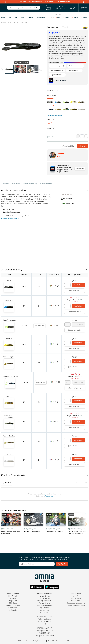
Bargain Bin (13, 601)
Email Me (39, 326)
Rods (16, 18)
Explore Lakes (44, 608)
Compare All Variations (54, 115)
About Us (76, 596)
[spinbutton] (67, 285)
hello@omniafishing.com (45, 636)
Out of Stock (78, 324)
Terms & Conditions (54, 641)
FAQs (45, 624)
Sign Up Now (62, 564)
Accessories (41, 18)
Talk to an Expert (44, 619)
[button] (44, 190)
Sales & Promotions (13, 605)
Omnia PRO (44, 610)
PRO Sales (13, 603)
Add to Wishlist (68, 146)
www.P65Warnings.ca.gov (11, 218)
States (66, 18)
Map (58, 18)
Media (84, 18)
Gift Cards (13, 610)
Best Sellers (13, 598)
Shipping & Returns (44, 621)
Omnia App (44, 612)
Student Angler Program (76, 605)
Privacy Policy (66, 641)
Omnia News (76, 598)
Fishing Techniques (44, 601)
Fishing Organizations (44, 605)
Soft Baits (13, 22)
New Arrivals (13, 596)
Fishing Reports (44, 596)
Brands (75, 18)
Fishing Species (44, 603)
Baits (3, 18)
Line (9, 18)
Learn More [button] (80, 169)
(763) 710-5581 (45, 633)
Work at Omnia (76, 601)
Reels (23, 18)
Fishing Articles (44, 598)
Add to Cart (82, 146)
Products (4, 22)
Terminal (31, 18)
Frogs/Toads (23, 22)
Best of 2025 (13, 608)
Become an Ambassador (76, 603)
